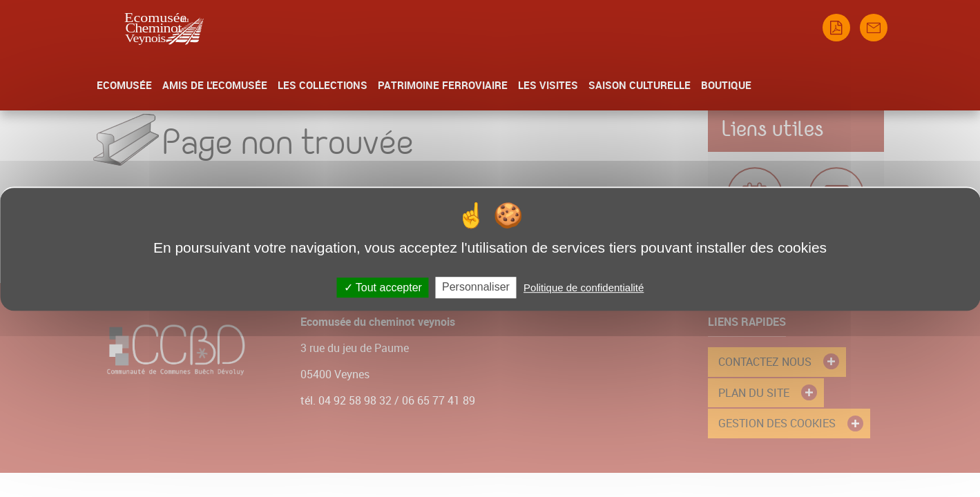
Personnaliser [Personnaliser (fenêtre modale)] (476, 287)
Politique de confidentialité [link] (584, 288)
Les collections (323, 85)
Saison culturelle (640, 85)
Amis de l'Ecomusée (215, 85)
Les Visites (548, 85)
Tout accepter (383, 288)
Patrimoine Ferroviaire (443, 85)
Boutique (726, 85)
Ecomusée (124, 85)
